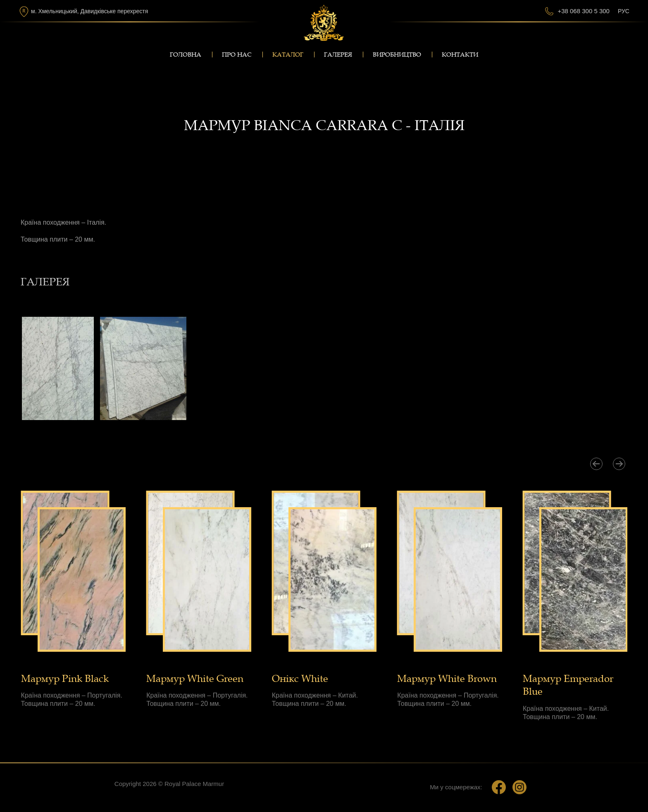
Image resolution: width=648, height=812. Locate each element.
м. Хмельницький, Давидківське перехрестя (89, 11)
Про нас (237, 55)
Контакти (460, 55)
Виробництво (397, 55)
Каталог (288, 55)
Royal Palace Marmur (194, 784)
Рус (624, 11)
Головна (186, 55)
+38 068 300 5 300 (584, 11)
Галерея (338, 55)
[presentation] (596, 464)
